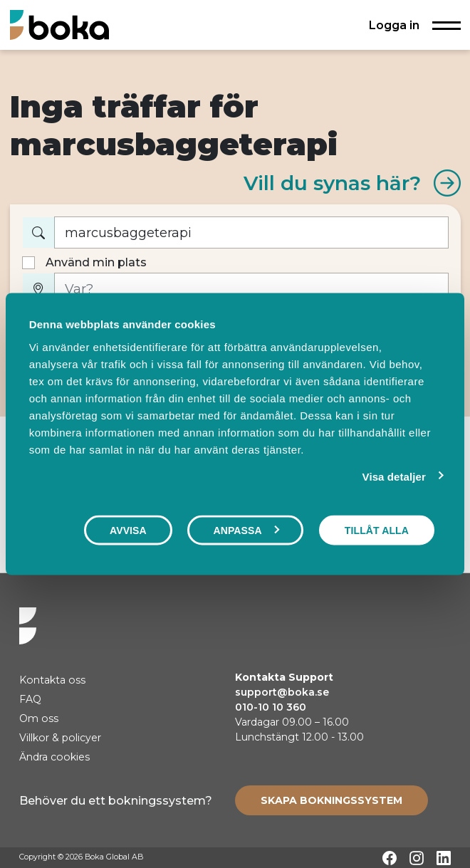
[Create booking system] (331, 800)
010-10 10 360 (271, 707)
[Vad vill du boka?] (251, 232)
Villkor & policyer (60, 738)
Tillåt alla (377, 530)
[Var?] (251, 289)
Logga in (394, 25)
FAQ (30, 699)
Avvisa (128, 530)
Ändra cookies (54, 757)
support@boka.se (282, 692)
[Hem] (59, 25)
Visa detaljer (394, 477)
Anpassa (246, 530)
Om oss (39, 718)
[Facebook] (390, 858)
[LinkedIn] (444, 858)
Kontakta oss (52, 680)
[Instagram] (417, 858)
